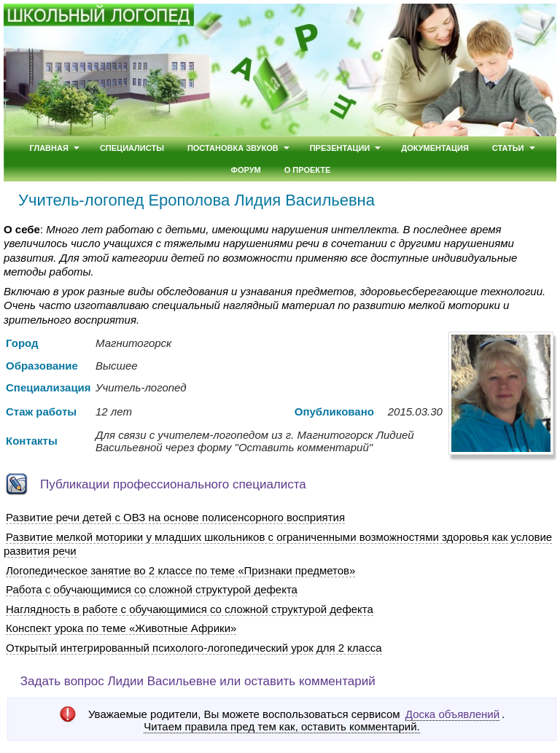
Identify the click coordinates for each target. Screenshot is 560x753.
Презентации (340, 148)
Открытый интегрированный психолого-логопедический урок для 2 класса (194, 648)
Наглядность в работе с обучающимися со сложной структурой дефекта (190, 609)
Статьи (508, 148)
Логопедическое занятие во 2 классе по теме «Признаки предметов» (180, 570)
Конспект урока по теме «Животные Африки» (121, 628)
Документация (435, 148)
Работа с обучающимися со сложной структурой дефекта (152, 589)
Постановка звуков (233, 148)
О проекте (308, 170)
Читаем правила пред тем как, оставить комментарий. (281, 727)
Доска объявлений (452, 714)
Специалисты (132, 148)
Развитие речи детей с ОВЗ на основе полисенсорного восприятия (175, 517)
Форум (246, 170)
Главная (48, 148)
